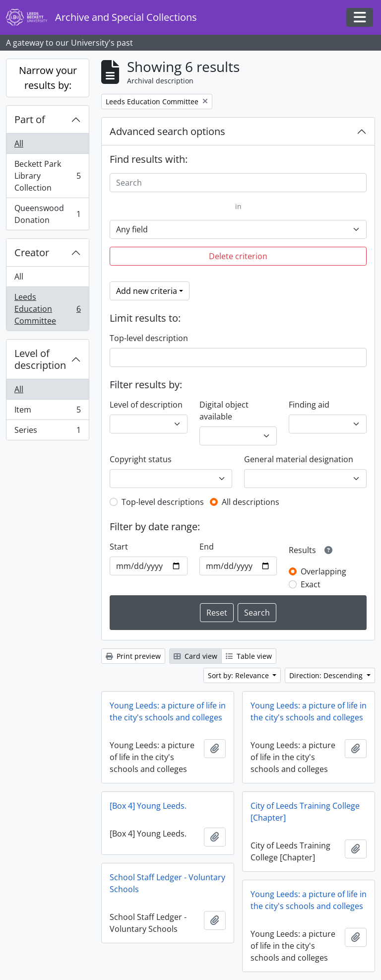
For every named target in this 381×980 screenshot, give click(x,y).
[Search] (238, 183)
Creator (32, 252)
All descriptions (251, 502)
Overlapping (323, 571)
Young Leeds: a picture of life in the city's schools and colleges (168, 711)
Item (47, 412)
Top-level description (149, 338)
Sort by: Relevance (239, 675)
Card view (195, 656)
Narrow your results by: (48, 78)
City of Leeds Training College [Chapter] (305, 812)
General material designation (299, 459)
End (207, 547)
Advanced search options (167, 131)
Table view (249, 656)
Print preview (133, 656)
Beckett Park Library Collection (47, 176)
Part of (30, 119)
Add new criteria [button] (147, 291)
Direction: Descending (327, 675)
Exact (311, 584)
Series (47, 432)
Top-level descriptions (163, 502)
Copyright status (141, 459)
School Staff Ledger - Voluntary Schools (167, 883)
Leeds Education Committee (47, 309)
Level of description (40, 359)
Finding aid (309, 405)
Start (119, 547)
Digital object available (224, 411)
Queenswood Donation (47, 214)
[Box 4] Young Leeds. (148, 806)
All (19, 143)
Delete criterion (238, 256)
